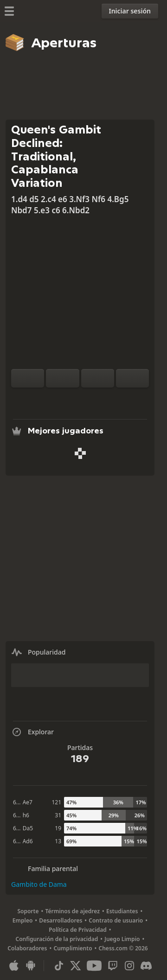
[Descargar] (95, 399)
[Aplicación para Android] (31, 966)
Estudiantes (122, 911)
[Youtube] (94, 966)
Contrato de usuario (116, 920)
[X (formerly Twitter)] (76, 966)
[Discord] (146, 966)
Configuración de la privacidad (57, 939)
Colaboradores (27, 948)
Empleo (23, 920)
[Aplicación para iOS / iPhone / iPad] (14, 966)
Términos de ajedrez (72, 911)
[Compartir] (110, 399)
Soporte (28, 911)
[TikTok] (59, 966)
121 (56, 802)
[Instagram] (129, 966)
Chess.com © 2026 (123, 948)
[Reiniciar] (62, 378)
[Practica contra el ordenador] (51, 399)
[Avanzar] (132, 378)
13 (58, 841)
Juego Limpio (122, 939)
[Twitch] (113, 966)
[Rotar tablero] (28, 378)
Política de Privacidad (78, 930)
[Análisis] (65, 399)
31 (58, 815)
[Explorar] (80, 399)
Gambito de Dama (39, 884)
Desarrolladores (61, 920)
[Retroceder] (98, 378)
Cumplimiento (73, 948)
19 (58, 828)
